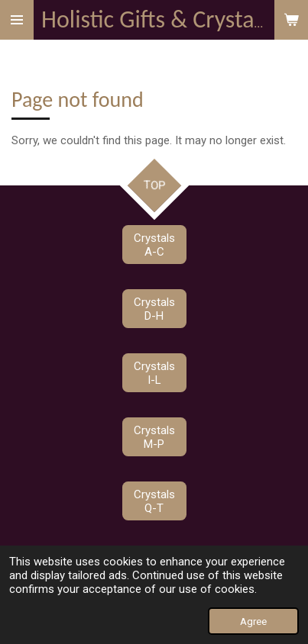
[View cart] (291, 20)
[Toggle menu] (17, 20)
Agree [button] (253, 621)
